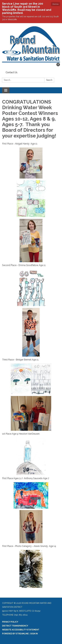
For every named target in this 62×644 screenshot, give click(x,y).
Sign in (34, 634)
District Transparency (15, 626)
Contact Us (11, 72)
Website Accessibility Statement (21, 630)
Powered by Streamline (15, 634)
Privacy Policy (10, 622)
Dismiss (55, 4)
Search (49, 80)
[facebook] (58, 66)
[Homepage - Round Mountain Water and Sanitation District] (31, 44)
